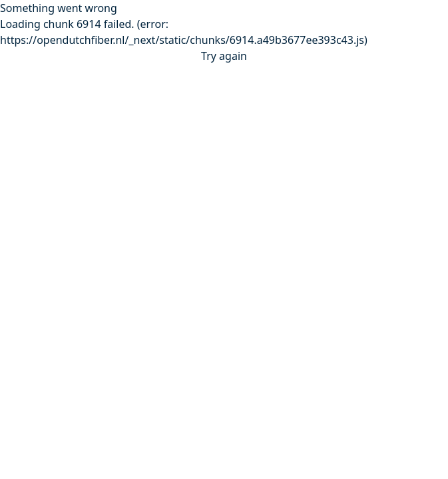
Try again (224, 56)
